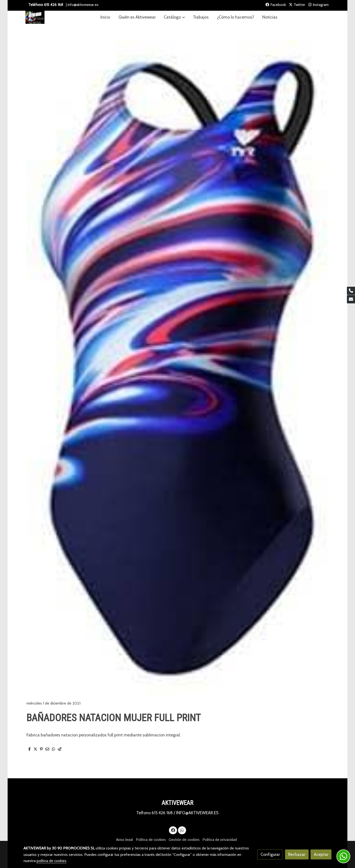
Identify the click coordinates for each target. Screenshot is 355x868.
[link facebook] (173, 830)
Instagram (318, 5)
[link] (35, 17)
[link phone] (351, 291)
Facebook (276, 5)
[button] (174, 17)
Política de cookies (151, 840)
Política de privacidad (220, 840)
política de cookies (52, 861)
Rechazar (297, 854)
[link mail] (351, 299)
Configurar (270, 854)
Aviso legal (124, 840)
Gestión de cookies (184, 840)
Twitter (297, 5)
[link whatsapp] (182, 830)
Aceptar (321, 854)
